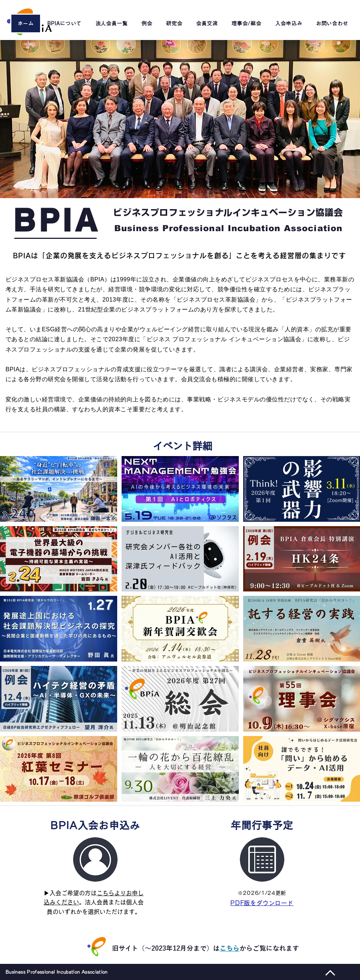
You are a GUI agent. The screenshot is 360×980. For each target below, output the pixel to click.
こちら (230, 948)
